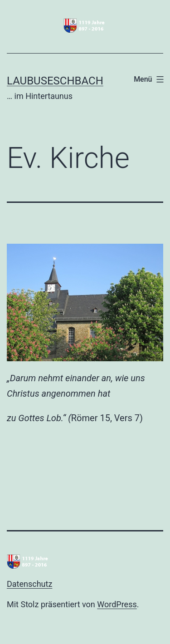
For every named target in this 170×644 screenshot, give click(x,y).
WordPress (117, 604)
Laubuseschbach (55, 81)
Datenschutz (29, 584)
